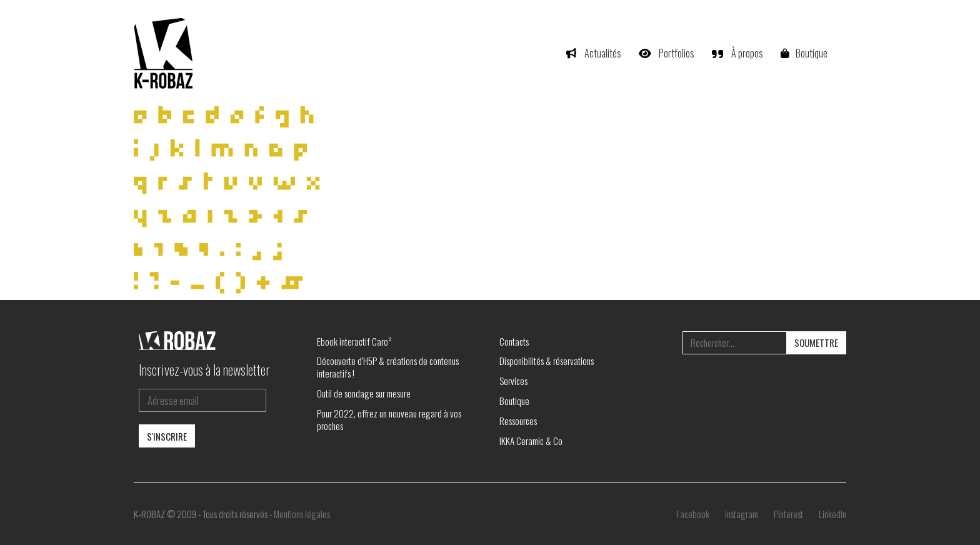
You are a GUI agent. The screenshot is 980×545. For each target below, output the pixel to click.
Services (513, 381)
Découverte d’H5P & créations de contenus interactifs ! (388, 367)
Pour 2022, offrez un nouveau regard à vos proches (389, 419)
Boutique (514, 401)
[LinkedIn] (832, 514)
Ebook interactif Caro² (354, 341)
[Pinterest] (788, 514)
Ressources (518, 421)
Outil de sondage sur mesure (364, 393)
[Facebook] (693, 514)
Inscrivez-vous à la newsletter (204, 369)
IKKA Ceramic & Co (531, 441)
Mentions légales (302, 514)
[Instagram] (742, 514)
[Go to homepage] (165, 53)
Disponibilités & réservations (547, 361)
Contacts (514, 341)
